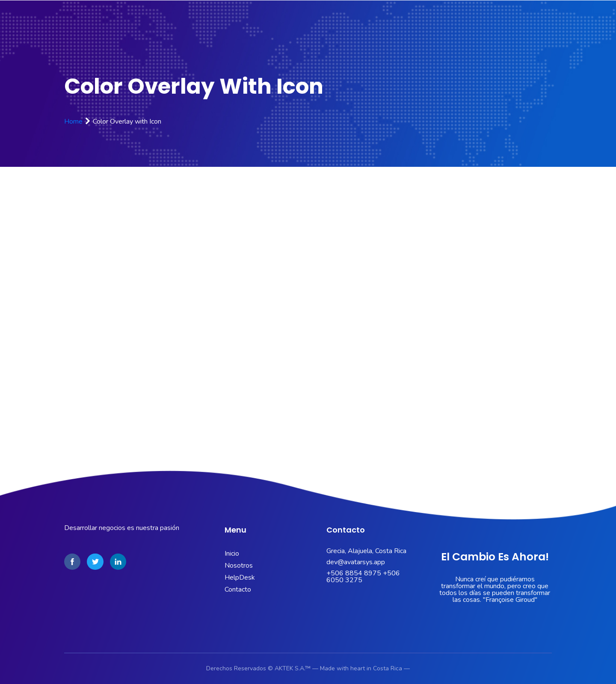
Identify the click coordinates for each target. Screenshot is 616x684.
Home (73, 121)
